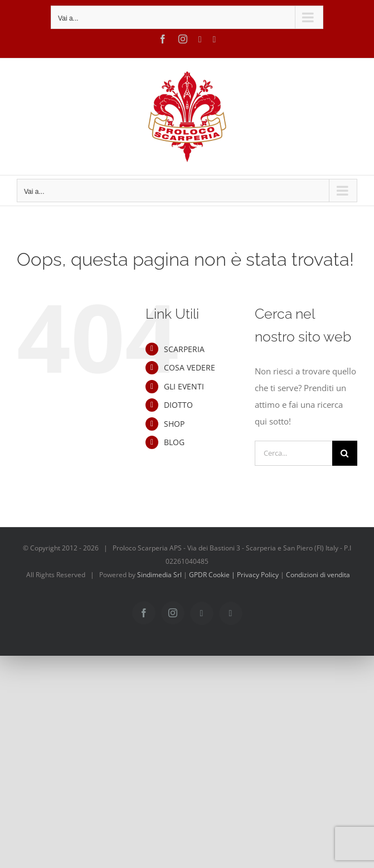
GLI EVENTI (184, 386)
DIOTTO (178, 405)
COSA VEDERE (190, 367)
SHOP (174, 424)
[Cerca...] (293, 453)
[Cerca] (345, 453)
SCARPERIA (184, 349)
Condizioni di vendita (318, 575)
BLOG (174, 442)
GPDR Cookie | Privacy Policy (235, 575)
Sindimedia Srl (160, 575)
